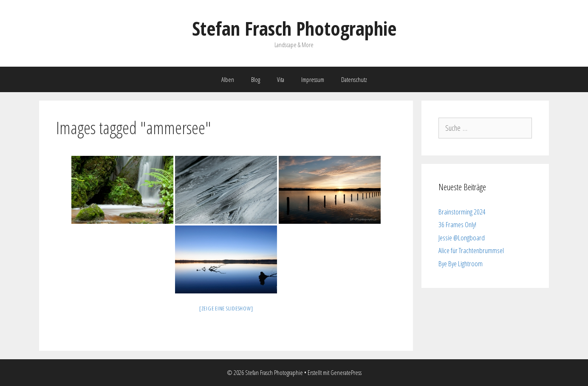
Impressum (313, 79)
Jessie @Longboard (462, 238)
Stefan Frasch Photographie (294, 28)
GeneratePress (346, 372)
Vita (281, 79)
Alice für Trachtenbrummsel (471, 250)
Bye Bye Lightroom (461, 263)
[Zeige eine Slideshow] (226, 308)
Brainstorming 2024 (462, 212)
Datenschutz (354, 79)
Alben (228, 79)
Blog (256, 79)
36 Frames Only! (457, 224)
